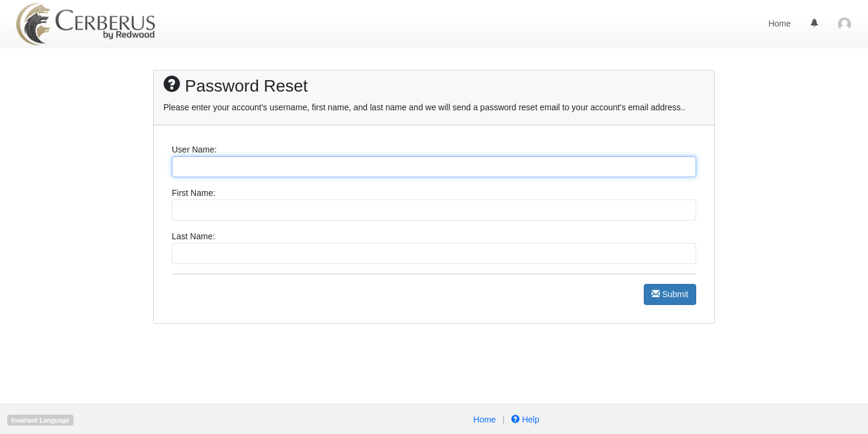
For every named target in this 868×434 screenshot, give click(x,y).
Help (524, 420)
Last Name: (193, 236)
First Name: (193, 193)
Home (780, 24)
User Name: (194, 149)
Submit (670, 294)
